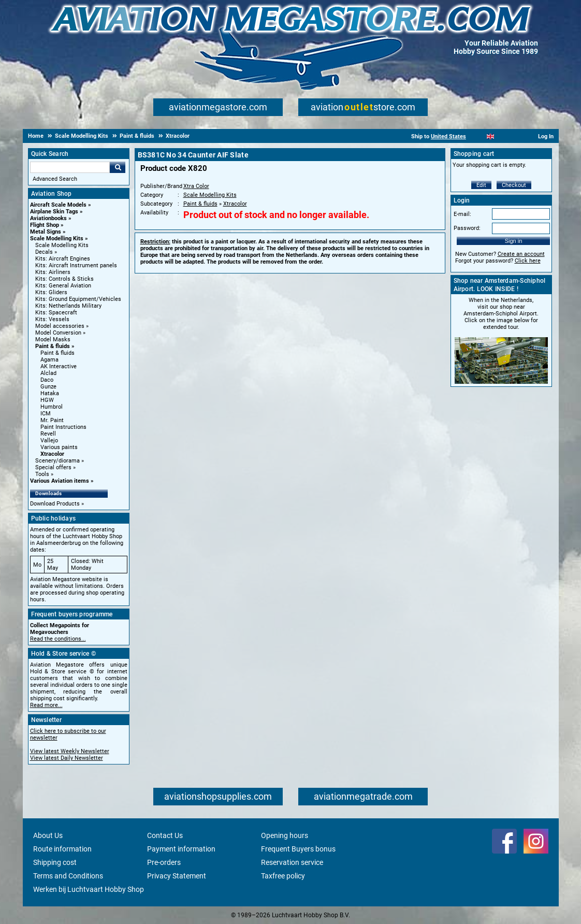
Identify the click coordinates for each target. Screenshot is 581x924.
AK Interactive (59, 366)
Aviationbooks (48, 218)
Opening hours (285, 835)
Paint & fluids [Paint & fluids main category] (57, 353)
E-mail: (462, 214)
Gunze (48, 387)
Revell (48, 434)
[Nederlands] (478, 136)
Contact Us (165, 835)
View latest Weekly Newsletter (70, 751)
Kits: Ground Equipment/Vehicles (78, 299)
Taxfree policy (283, 876)
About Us (48, 835)
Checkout (514, 185)
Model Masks (53, 340)
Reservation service (292, 862)
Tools (42, 474)
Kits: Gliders (51, 292)
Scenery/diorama (57, 461)
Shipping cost (55, 862)
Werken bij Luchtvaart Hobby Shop (89, 889)
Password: (467, 228)
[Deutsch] (516, 136)
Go (118, 167)
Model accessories (60, 326)
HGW (47, 400)
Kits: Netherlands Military (68, 306)
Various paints (59, 447)
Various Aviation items (60, 481)
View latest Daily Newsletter (67, 758)
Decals (44, 252)
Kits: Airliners (53, 272)
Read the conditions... (58, 639)
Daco (47, 380)
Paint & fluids (53, 346)
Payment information (181, 849)
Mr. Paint (52, 420)
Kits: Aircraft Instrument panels (76, 265)
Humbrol (52, 407)
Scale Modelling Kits (57, 239)
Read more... (46, 705)
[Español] (503, 136)
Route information (62, 849)
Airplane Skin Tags (54, 212)
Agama (49, 360)
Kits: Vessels (52, 319)
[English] (491, 136)
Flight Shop (45, 225)
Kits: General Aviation (63, 286)
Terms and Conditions (68, 876)
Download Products (55, 504)
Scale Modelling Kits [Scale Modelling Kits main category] (62, 245)
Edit (481, 185)
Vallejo (49, 441)
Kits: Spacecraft (56, 313)
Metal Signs (46, 232)
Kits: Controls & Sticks (64, 279)
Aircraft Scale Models (58, 205)
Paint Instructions (63, 427)
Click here (528, 261)
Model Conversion (58, 333)
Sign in (514, 241)
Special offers (53, 467)
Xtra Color (196, 186)
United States (448, 136)
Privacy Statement (177, 876)
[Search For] (70, 167)
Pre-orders (164, 862)
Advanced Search (55, 179)
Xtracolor (52, 454)
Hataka (50, 393)
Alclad (48, 373)
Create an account (521, 254)
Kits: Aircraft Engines (63, 259)
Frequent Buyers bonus (298, 849)
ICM (46, 414)
